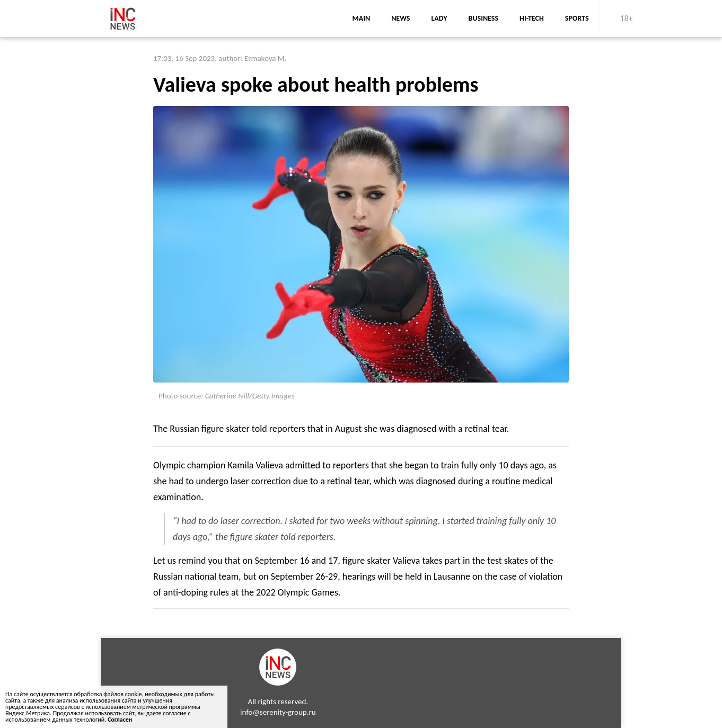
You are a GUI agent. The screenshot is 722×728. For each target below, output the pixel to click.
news (400, 18)
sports (577, 18)
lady (439, 18)
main (361, 18)
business (484, 18)
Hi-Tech (532, 18)
